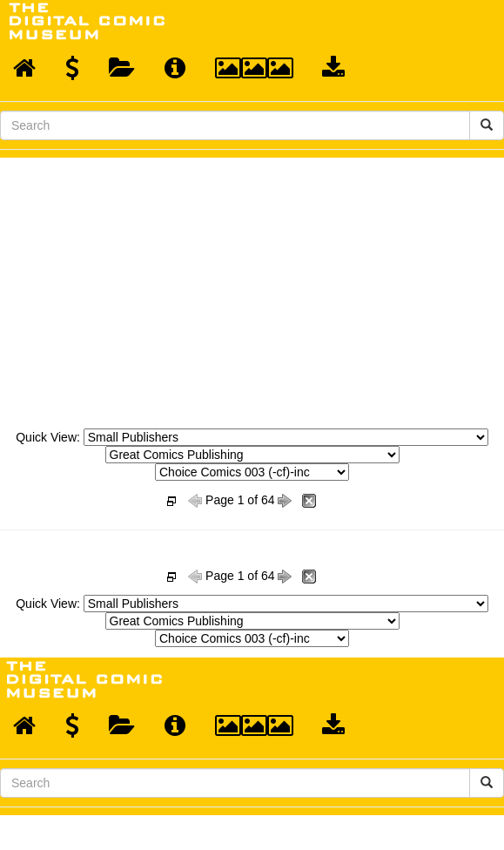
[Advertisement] (252, 288)
